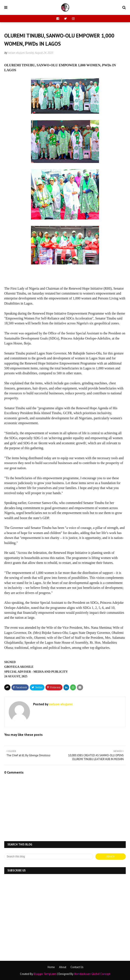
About (63, 967)
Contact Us (77, 967)
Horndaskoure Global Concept (92, 974)
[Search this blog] (49, 857)
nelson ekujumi (16, 53)
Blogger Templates (45, 974)
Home (51, 967)
